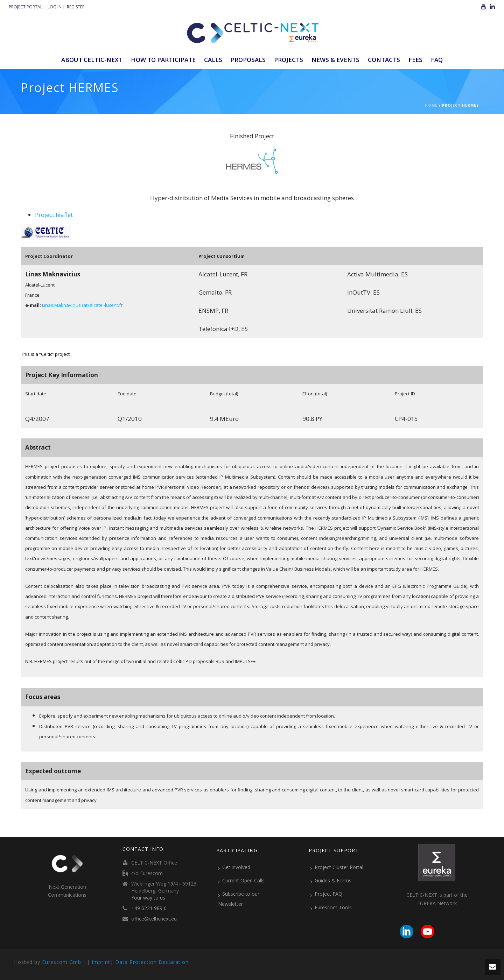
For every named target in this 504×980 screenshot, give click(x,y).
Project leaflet (54, 215)
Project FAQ (326, 894)
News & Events (335, 60)
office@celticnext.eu (154, 919)
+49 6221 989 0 (149, 908)
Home (431, 105)
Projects (289, 60)
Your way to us (148, 898)
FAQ (437, 60)
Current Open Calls (241, 881)
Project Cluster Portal (337, 867)
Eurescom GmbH (64, 962)
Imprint (101, 962)
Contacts (384, 60)
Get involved (234, 867)
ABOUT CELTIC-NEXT (92, 60)
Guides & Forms (331, 881)
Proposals (248, 60)
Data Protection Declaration (152, 962)
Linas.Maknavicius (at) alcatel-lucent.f (81, 305)
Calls (213, 60)
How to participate (163, 60)
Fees (415, 60)
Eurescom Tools (331, 908)
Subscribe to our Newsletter (239, 899)
